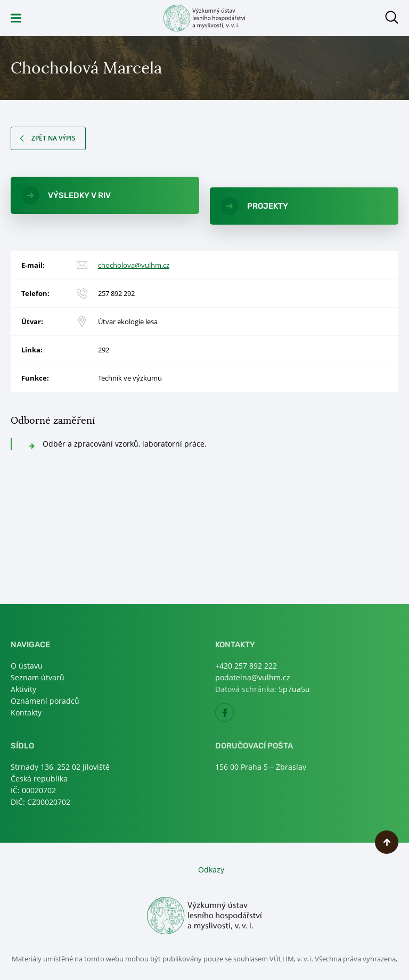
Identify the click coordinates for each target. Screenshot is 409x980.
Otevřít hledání (392, 17)
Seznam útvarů (38, 677)
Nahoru (387, 842)
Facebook (234, 716)
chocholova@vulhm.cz (134, 265)
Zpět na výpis (54, 138)
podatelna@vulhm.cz (253, 677)
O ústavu (27, 666)
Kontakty (26, 713)
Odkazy (211, 870)
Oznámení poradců (45, 701)
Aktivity (23, 689)
